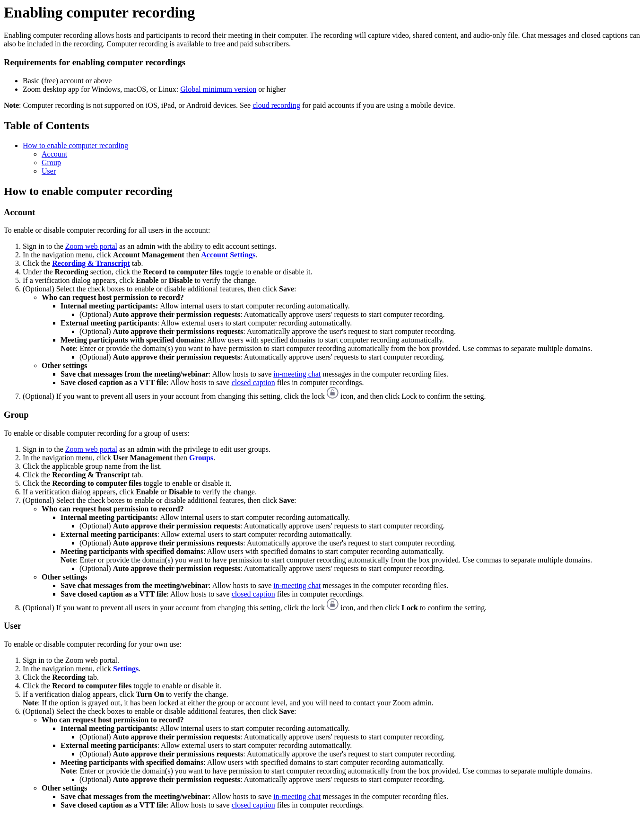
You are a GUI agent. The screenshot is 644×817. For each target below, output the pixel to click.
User (49, 171)
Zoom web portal (91, 246)
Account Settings (228, 255)
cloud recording (276, 105)
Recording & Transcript (91, 263)
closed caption (253, 382)
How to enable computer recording (75, 145)
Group (51, 163)
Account (54, 154)
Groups (201, 458)
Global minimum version (218, 89)
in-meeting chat (297, 374)
